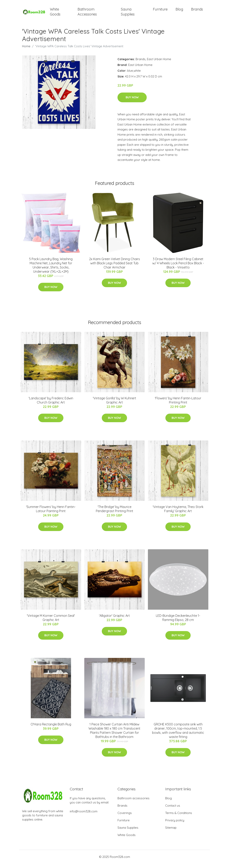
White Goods (55, 14)
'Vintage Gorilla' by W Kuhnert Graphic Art (114, 405)
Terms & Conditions (179, 817)
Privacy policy (175, 825)
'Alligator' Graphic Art (114, 620)
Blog (179, 11)
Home (26, 51)
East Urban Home (159, 63)
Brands (197, 11)
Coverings (125, 817)
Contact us (173, 810)
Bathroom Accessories (87, 14)
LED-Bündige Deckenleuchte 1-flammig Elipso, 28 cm (178, 622)
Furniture (160, 11)
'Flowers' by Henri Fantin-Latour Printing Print (178, 405)
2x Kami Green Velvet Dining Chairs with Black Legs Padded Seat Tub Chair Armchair (114, 267)
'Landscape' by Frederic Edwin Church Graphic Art (51, 405)
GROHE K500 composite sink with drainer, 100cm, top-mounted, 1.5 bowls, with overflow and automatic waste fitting (178, 735)
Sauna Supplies (128, 14)
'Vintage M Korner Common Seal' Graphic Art (51, 622)
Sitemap (171, 832)
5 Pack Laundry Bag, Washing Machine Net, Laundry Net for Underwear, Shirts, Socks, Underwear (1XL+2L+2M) (51, 270)
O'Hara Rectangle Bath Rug (51, 729)
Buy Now (132, 102)
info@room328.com (84, 816)
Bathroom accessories (133, 803)
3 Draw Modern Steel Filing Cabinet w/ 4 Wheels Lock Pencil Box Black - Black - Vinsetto (178, 267)
